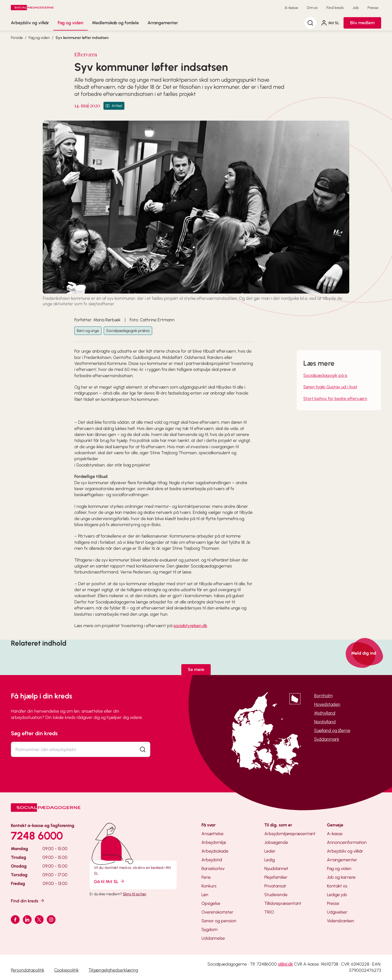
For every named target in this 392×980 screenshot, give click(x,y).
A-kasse (291, 8)
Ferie (206, 877)
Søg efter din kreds (34, 733)
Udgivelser (337, 912)
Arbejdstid (212, 860)
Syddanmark (327, 739)
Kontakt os (337, 886)
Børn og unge (88, 331)
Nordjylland (325, 722)
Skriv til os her (134, 894)
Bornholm (323, 696)
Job (356, 8)
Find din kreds (28, 901)
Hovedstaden (327, 704)
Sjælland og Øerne (332, 730)
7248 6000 (37, 836)
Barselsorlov (213, 868)
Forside (17, 38)
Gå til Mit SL (109, 881)
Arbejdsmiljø (214, 842)
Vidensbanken (341, 921)
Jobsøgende (276, 842)
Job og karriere (341, 877)
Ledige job (337, 895)
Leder (270, 851)
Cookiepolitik (66, 970)
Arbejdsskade (215, 851)
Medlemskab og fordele (115, 23)
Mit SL (330, 23)
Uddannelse (213, 938)
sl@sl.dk (285, 964)
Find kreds (335, 8)
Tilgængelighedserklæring (113, 970)
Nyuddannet (276, 868)
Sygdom (209, 929)
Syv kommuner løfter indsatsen (82, 38)
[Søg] (310, 23)
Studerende (276, 895)
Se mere (196, 669)
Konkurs (209, 886)
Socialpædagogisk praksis (128, 331)
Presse (373, 8)
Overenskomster (217, 912)
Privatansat (275, 886)
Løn (205, 895)
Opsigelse (211, 903)
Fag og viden (71, 23)
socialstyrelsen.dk (190, 626)
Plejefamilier (276, 877)
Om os (312, 8)
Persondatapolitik (28, 970)
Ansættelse (212, 834)
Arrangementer (163, 23)
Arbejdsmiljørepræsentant (290, 834)
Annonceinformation (347, 842)
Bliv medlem (362, 23)
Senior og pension (219, 921)
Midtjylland (325, 713)
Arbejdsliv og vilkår (30, 23)
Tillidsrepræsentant (283, 903)
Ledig (269, 860)
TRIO (269, 912)
